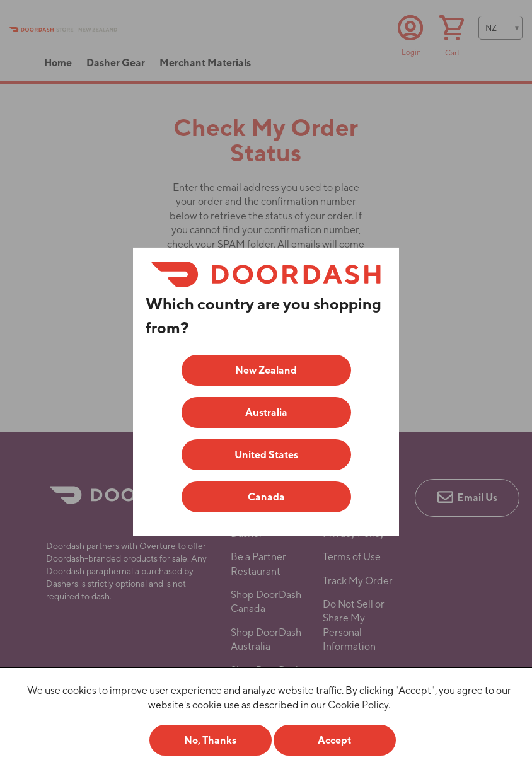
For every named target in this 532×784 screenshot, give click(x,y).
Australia (266, 412)
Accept (334, 740)
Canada (266, 497)
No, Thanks (210, 740)
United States (266, 455)
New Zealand (266, 370)
